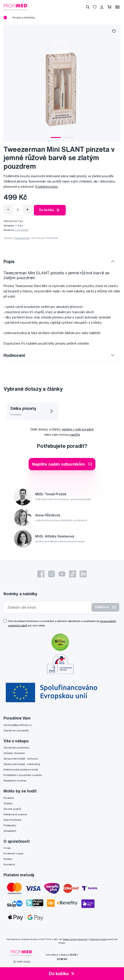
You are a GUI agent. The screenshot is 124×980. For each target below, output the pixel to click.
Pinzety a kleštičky (24, 17)
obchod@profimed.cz (17, 725)
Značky (8, 803)
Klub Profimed (12, 820)
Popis (9, 261)
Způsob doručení (14, 753)
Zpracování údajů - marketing (22, 764)
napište (75, 435)
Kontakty (9, 864)
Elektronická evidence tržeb (21, 769)
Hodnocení (14, 355)
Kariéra (8, 859)
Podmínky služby (98, 939)
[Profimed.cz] (16, 7)
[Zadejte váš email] (48, 607)
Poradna (9, 798)
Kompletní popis (46, 187)
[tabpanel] (62, 83)
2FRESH (62, 959)
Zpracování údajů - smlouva (21, 759)
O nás (7, 848)
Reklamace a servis (15, 814)
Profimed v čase (13, 853)
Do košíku (50, 210)
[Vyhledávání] (88, 7)
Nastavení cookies (15, 780)
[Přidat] (27, 210)
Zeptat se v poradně (16, 730)
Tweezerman (22, 238)
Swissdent (10, 831)
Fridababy (10, 825)
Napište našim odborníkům (62, 464)
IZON (73, 955)
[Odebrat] (8, 210)
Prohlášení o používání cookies (23, 775)
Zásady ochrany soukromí (75, 939)
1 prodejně (21, 230)
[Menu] (117, 7)
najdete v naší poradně (78, 429)
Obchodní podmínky (16, 748)
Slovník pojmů (12, 809)
